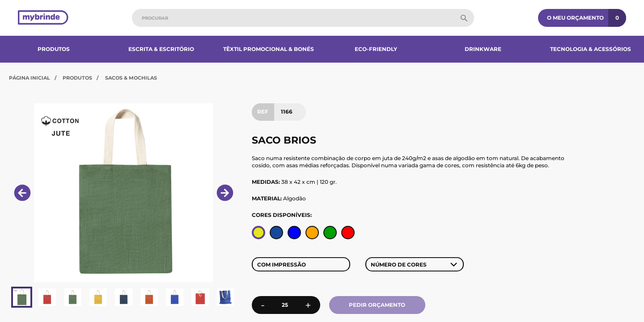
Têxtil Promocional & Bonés (269, 49)
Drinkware (483, 49)
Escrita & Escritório (161, 49)
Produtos (54, 49)
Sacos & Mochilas (131, 78)
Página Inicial (30, 78)
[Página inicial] (43, 18)
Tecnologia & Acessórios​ (591, 49)
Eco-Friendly (376, 49)
